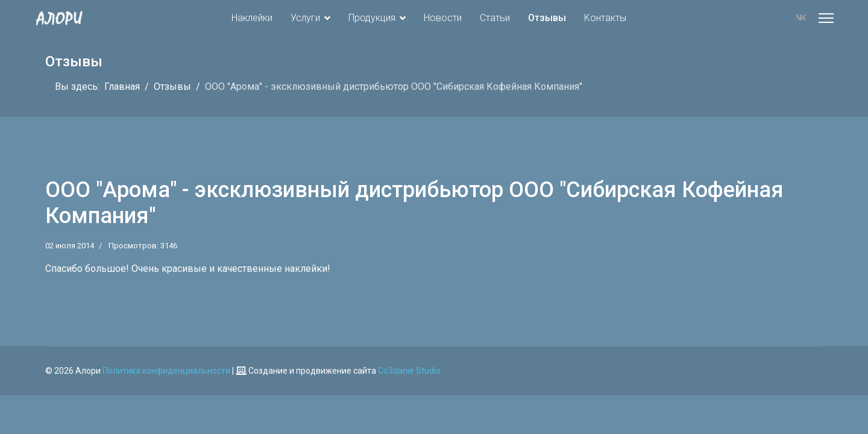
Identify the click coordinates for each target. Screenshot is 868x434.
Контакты (605, 18)
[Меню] (826, 18)
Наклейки (252, 18)
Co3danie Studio (409, 371)
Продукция (372, 18)
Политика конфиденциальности (166, 371)
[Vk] (801, 18)
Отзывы (547, 18)
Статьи (495, 18)
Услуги (305, 18)
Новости (443, 18)
